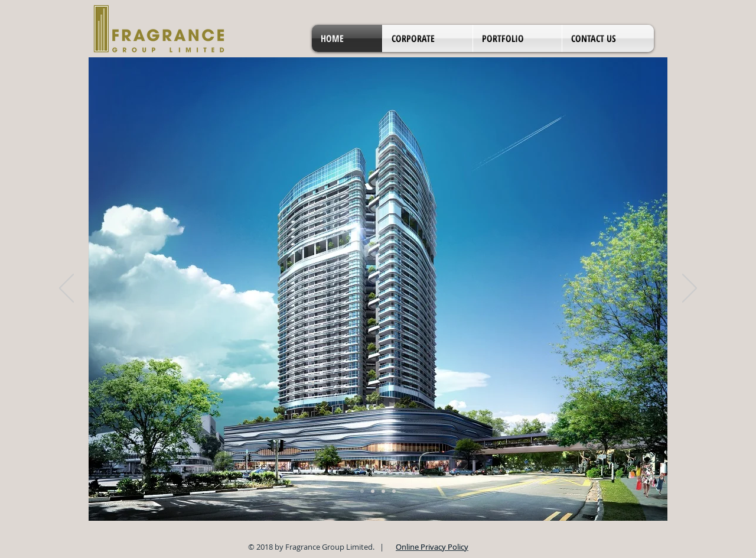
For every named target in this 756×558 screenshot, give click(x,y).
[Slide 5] (362, 491)
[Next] (690, 289)
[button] (428, 38)
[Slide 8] (383, 491)
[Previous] (66, 289)
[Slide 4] (394, 491)
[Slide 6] (373, 491)
